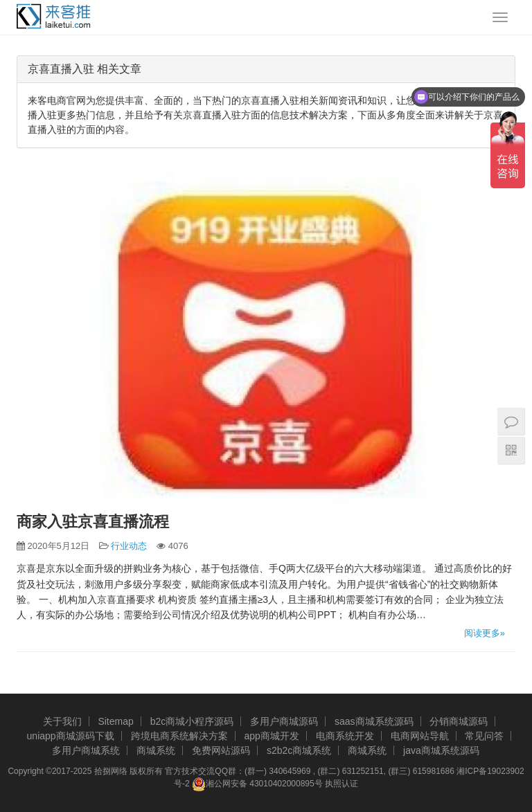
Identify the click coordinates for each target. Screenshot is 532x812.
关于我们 (62, 721)
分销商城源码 (459, 721)
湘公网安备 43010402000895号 (257, 784)
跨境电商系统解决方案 (179, 736)
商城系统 (156, 750)
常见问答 (484, 736)
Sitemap (115, 721)
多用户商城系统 (86, 750)
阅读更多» (485, 633)
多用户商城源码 (284, 721)
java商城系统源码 (441, 750)
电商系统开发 (345, 736)
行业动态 (129, 546)
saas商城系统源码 (374, 721)
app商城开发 (271, 736)
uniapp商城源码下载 (71, 736)
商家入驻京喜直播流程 (93, 522)
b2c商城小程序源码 (192, 721)
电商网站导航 (420, 736)
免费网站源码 (221, 750)
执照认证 (342, 784)
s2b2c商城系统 (299, 750)
